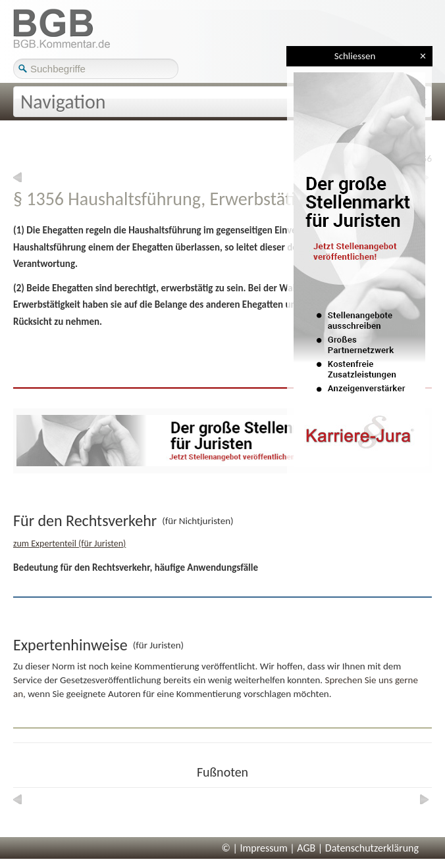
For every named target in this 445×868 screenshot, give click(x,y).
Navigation (63, 102)
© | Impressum (255, 848)
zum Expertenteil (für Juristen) (69, 543)
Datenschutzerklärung (372, 848)
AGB (306, 848)
